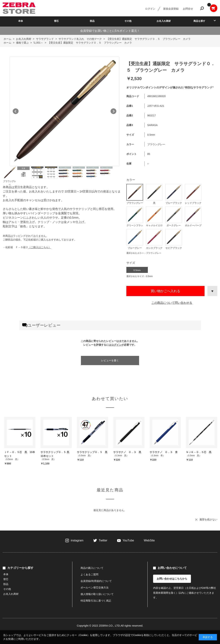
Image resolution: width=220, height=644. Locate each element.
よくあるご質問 (89, 574)
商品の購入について (92, 568)
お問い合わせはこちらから (172, 579)
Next (113, 111)
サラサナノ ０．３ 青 (164, 452)
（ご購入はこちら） (40, 247)
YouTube (128, 540)
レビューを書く (110, 360)
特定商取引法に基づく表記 (96, 601)
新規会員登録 (171, 9)
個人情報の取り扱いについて (97, 594)
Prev (16, 111)
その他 (128, 21)
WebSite (149, 540)
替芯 (56, 21)
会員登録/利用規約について (96, 581)
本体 (21, 21)
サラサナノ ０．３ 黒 (127, 452)
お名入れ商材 (164, 21)
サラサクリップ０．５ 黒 (92, 452)
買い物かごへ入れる (165, 291)
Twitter (103, 540)
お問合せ (188, 9)
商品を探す (199, 21)
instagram (77, 540)
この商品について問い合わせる (172, 303)
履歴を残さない (208, 519)
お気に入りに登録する (212, 291)
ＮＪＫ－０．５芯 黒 (199, 452)
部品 (92, 21)
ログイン (150, 9)
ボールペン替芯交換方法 (95, 588)
